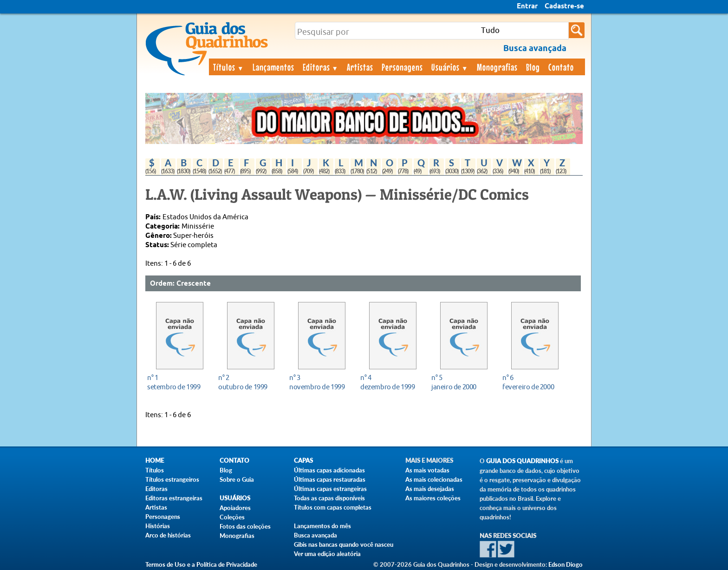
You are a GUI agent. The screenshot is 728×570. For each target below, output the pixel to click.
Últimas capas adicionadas (329, 470)
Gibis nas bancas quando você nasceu (344, 544)
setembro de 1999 (177, 382)
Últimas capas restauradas (330, 479)
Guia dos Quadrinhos (522, 461)
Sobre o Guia (237, 479)
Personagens (402, 67)
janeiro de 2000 (461, 382)
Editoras (321, 67)
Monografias (497, 67)
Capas (303, 461)
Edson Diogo (565, 564)
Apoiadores (235, 508)
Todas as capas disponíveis (329, 498)
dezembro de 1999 (390, 382)
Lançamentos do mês (322, 526)
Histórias (158, 526)
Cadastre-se (564, 7)
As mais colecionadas (434, 479)
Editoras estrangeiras (174, 498)
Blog (533, 67)
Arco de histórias (168, 535)
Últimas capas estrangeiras (330, 489)
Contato (561, 67)
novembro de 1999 (319, 382)
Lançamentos (273, 67)
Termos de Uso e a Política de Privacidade (201, 564)
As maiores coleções (433, 498)
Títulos (229, 67)
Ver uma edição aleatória (327, 554)
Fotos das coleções (245, 526)
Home (155, 461)
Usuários (450, 67)
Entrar (527, 7)
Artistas (360, 67)
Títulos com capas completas (333, 507)
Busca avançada (315, 535)
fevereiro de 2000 (532, 382)
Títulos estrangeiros (172, 479)
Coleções (232, 517)
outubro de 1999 (248, 382)
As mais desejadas (430, 489)
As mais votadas (427, 470)
